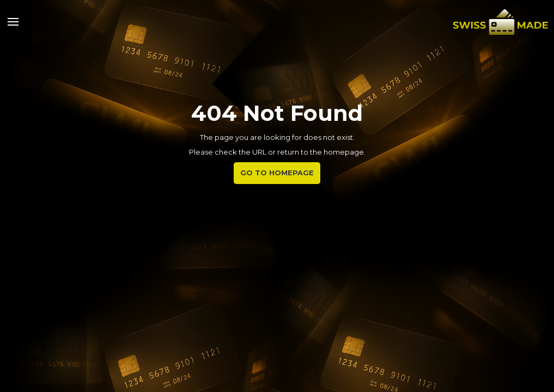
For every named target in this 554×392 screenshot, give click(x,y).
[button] (13, 22)
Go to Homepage (277, 173)
